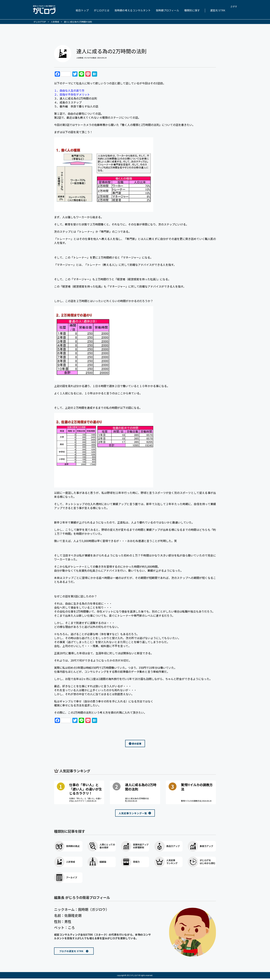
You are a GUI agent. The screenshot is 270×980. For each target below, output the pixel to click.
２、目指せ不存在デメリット (72, 94)
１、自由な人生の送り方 (69, 90)
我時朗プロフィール (167, 10)
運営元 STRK (218, 10)
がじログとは (102, 10)
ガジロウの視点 (90, 58)
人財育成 (80, 58)
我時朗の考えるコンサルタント (133, 10)
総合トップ (82, 10)
